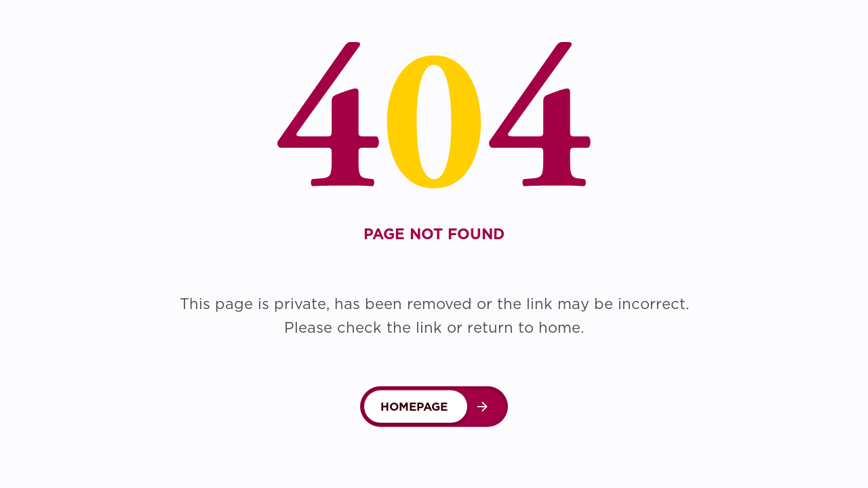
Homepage (414, 407)
